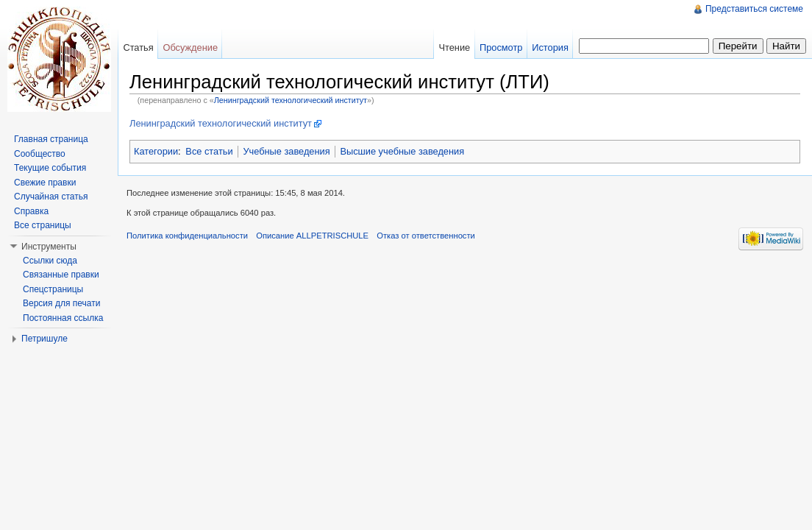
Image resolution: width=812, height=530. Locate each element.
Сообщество (40, 154)
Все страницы (43, 225)
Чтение (454, 47)
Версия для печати (61, 303)
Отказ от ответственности (426, 236)
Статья (138, 47)
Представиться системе (754, 9)
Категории (156, 151)
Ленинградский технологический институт (291, 100)
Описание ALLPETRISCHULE (312, 236)
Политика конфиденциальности (187, 236)
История (550, 47)
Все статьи (209, 151)
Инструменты (49, 247)
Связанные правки (61, 275)
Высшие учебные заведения (402, 151)
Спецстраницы (53, 289)
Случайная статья (51, 197)
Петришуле (44, 339)
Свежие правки (45, 183)
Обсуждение (190, 47)
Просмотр (501, 47)
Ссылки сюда (50, 261)
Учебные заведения (286, 151)
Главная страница (51, 139)
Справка (31, 211)
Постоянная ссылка (63, 318)
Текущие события (50, 168)
